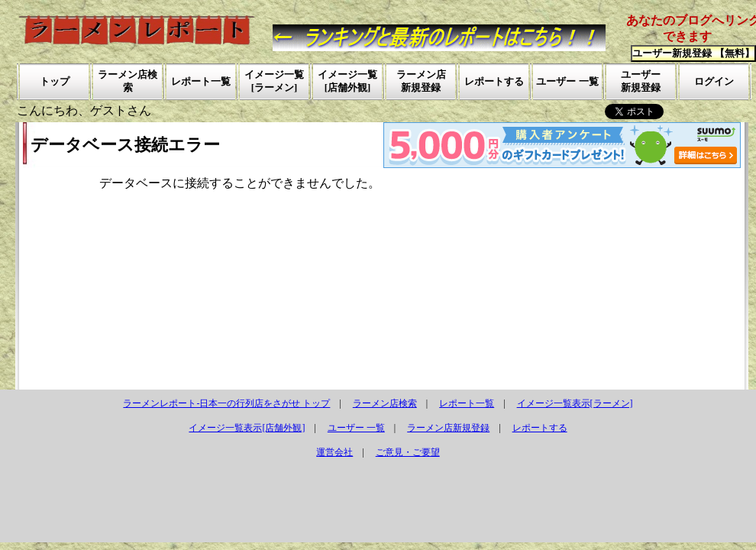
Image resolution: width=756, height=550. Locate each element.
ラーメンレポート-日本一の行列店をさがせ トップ (226, 403)
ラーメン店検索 (385, 403)
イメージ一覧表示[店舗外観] (247, 428)
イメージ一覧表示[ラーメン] (575, 403)
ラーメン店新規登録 (448, 428)
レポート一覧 (467, 403)
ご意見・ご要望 (408, 452)
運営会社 (334, 452)
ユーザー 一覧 (356, 428)
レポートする (540, 428)
